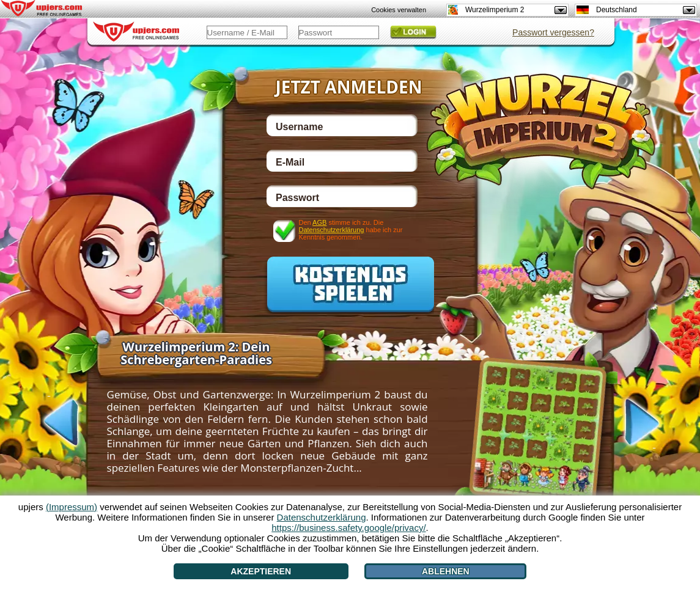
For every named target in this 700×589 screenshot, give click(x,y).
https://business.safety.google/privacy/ (348, 528)
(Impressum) (72, 507)
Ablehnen (446, 571)
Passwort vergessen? (553, 32)
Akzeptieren (261, 571)
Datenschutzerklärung (331, 230)
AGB (319, 222)
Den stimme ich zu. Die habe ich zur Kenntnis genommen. (350, 229)
